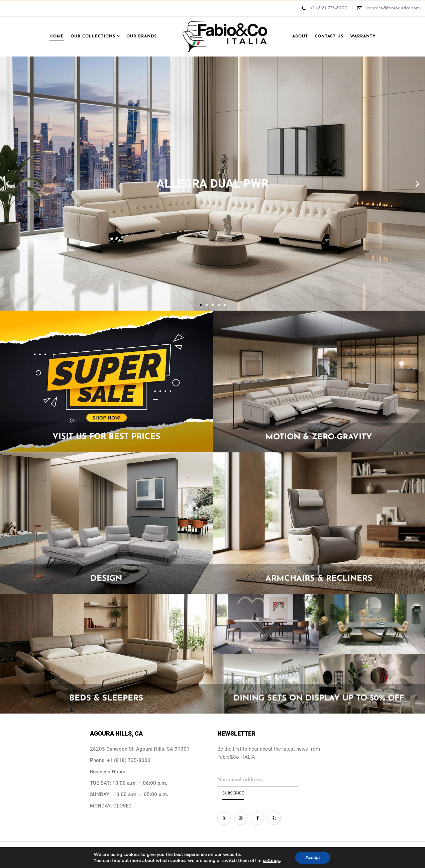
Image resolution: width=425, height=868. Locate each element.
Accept (313, 857)
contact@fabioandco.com (393, 8)
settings (271, 861)
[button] (8, 184)
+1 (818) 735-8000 (329, 8)
